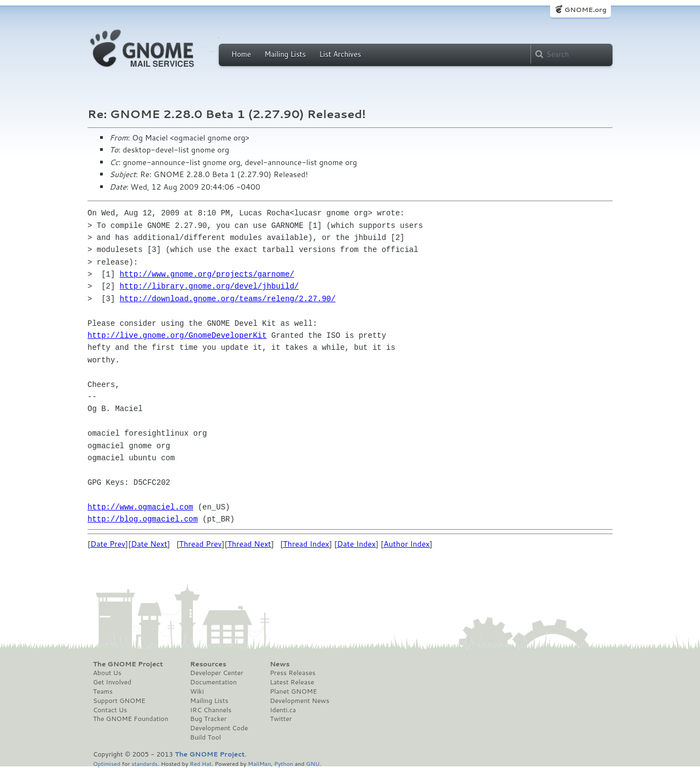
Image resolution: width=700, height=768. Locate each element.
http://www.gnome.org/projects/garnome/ (207, 274)
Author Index (406, 544)
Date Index (356, 544)
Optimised (107, 763)
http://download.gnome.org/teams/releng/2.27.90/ (228, 299)
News (279, 664)
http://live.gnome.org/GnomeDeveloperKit (177, 335)
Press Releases (292, 673)
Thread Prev (201, 544)
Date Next (149, 544)
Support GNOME (119, 701)
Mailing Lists (285, 54)
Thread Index (307, 544)
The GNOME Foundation (131, 719)
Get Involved (112, 682)
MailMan (259, 763)
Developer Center (217, 673)
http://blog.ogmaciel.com (143, 519)
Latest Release (292, 682)
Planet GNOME (293, 691)
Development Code (219, 728)
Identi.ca (283, 710)
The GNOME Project (128, 664)
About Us (107, 673)
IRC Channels (211, 710)
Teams (103, 691)
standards (144, 763)
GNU (313, 763)
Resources (208, 664)
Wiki (197, 691)
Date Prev (108, 544)
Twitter (281, 719)
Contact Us (110, 710)
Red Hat (201, 763)
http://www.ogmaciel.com (140, 507)
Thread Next (249, 544)
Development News (299, 701)
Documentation (214, 682)
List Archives (340, 54)
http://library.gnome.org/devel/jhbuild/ (209, 286)
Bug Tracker (209, 719)
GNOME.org (585, 10)
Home (241, 54)
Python (284, 763)
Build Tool (206, 737)
